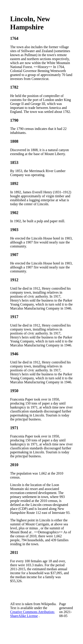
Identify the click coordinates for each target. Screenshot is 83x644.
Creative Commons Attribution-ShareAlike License (33, 614)
